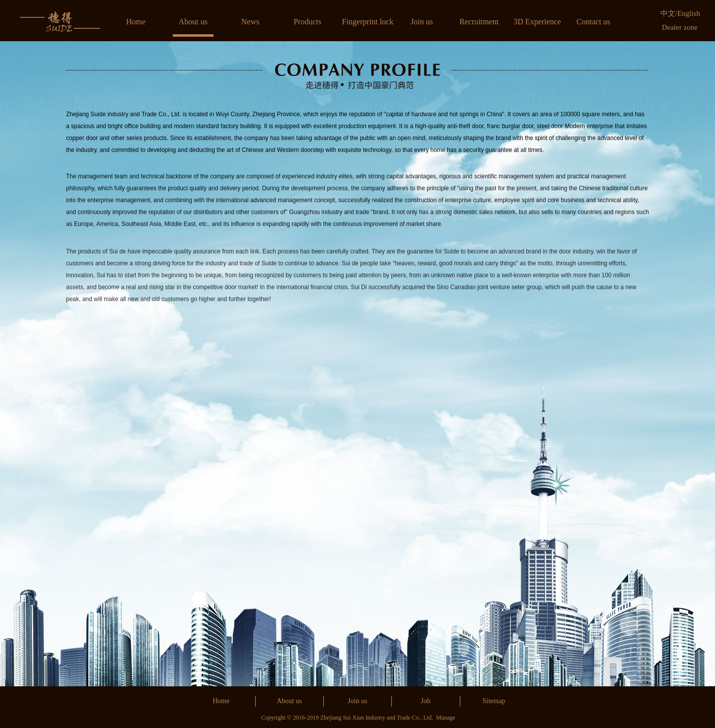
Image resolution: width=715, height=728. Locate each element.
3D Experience (537, 22)
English (689, 13)
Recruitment (479, 22)
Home (136, 22)
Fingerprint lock (368, 22)
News (250, 22)
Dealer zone (680, 27)
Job (426, 701)
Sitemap (494, 701)
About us (193, 22)
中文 (668, 13)
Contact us (593, 22)
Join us (422, 22)
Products (307, 22)
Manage (446, 718)
